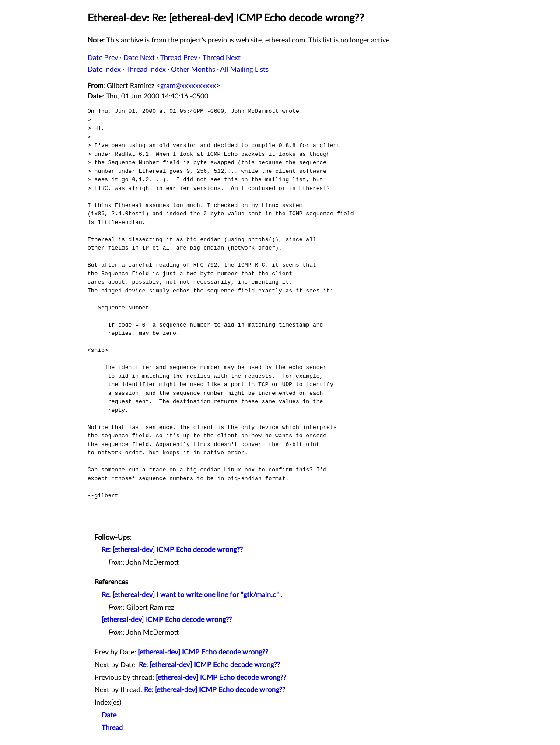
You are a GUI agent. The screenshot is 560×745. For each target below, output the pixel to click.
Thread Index (146, 70)
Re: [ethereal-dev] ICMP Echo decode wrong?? (172, 550)
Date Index (104, 70)
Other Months (193, 70)
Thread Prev (179, 58)
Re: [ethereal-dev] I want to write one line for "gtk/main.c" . (192, 595)
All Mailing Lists (244, 70)
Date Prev (103, 58)
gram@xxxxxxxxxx (188, 86)
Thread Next (222, 58)
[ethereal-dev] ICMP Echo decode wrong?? (167, 620)
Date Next (139, 58)
